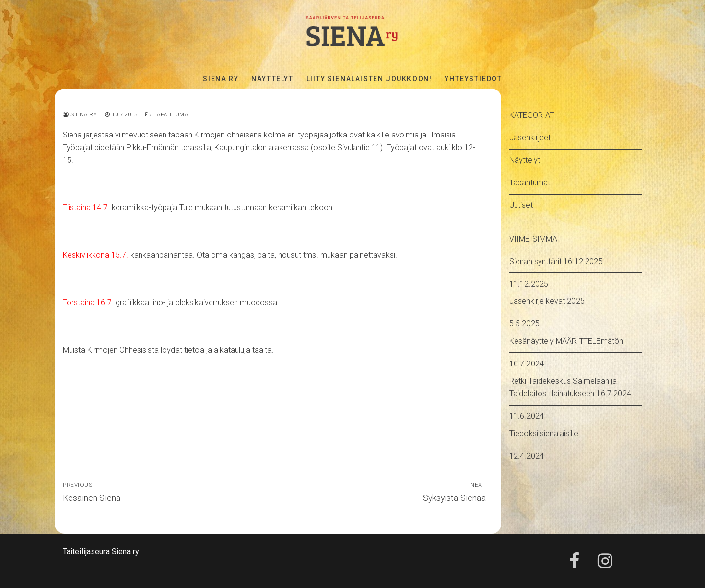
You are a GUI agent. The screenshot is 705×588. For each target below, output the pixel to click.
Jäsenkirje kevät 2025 (547, 301)
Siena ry (80, 114)
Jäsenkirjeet (530, 138)
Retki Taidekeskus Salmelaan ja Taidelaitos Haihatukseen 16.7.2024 (570, 387)
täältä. (262, 350)
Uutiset (521, 205)
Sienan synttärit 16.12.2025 (556, 261)
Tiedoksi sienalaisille (544, 434)
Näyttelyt (525, 160)
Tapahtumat (168, 114)
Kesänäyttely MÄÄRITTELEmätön (566, 341)
